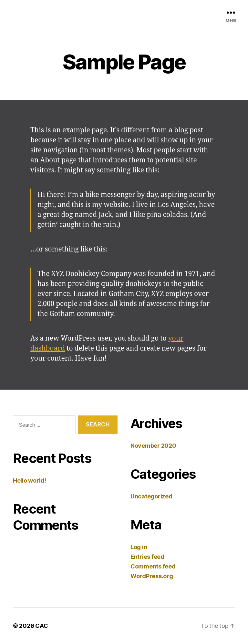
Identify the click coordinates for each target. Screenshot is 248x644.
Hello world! (30, 480)
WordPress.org (152, 576)
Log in (139, 547)
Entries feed (147, 557)
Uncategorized (151, 496)
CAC (41, 626)
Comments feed (153, 566)
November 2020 (153, 446)
